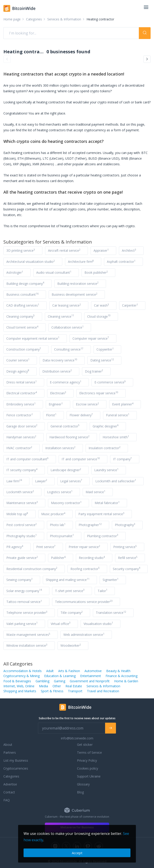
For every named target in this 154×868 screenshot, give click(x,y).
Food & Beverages (17, 681)
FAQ (7, 800)
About (8, 745)
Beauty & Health (118, 671)
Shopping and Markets (20, 691)
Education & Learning (60, 676)
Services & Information (103, 686)
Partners (10, 752)
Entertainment (91, 676)
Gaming (60, 681)
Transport (75, 691)
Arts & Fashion (69, 671)
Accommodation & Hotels (23, 671)
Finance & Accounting (122, 676)
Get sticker (85, 745)
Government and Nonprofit (90, 681)
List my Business (16, 760)
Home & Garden (126, 681)
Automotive (93, 671)
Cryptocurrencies (16, 768)
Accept (77, 853)
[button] (7, 59)
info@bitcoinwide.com (77, 738)
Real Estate (74, 686)
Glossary (83, 784)
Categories (11, 776)
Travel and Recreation (103, 691)
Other (57, 686)
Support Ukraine (89, 776)
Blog (80, 792)
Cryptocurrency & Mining (22, 676)
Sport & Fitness (52, 691)
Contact (9, 792)
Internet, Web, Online (19, 686)
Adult (50, 671)
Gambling (42, 681)
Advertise (10, 784)
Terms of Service (89, 752)
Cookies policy (88, 768)
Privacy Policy (87, 760)
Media (43, 686)
